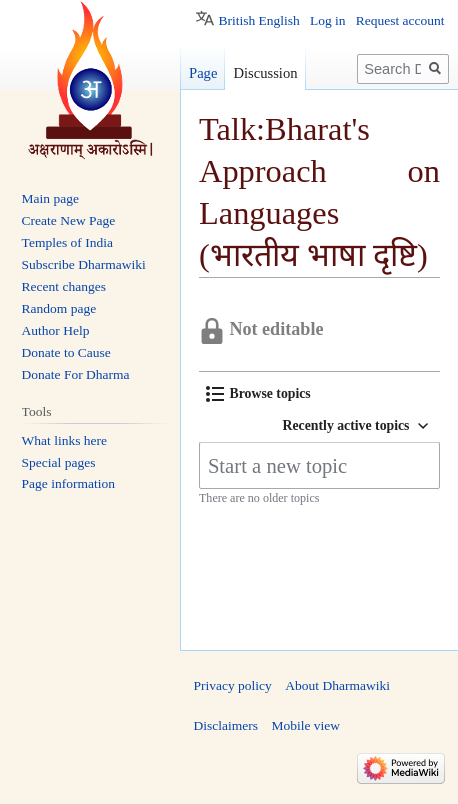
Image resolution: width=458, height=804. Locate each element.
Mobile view (305, 725)
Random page (59, 308)
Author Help (56, 330)
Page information (68, 483)
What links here (64, 440)
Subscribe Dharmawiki (84, 264)
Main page (50, 198)
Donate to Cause (66, 352)
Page (203, 73)
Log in (328, 20)
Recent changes (64, 286)
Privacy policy (233, 685)
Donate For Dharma (76, 374)
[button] (258, 394)
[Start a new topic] (319, 465)
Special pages (59, 462)
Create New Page (69, 220)
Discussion (265, 73)
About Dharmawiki (337, 685)
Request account (400, 20)
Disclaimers (226, 725)
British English (258, 20)
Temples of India (67, 242)
